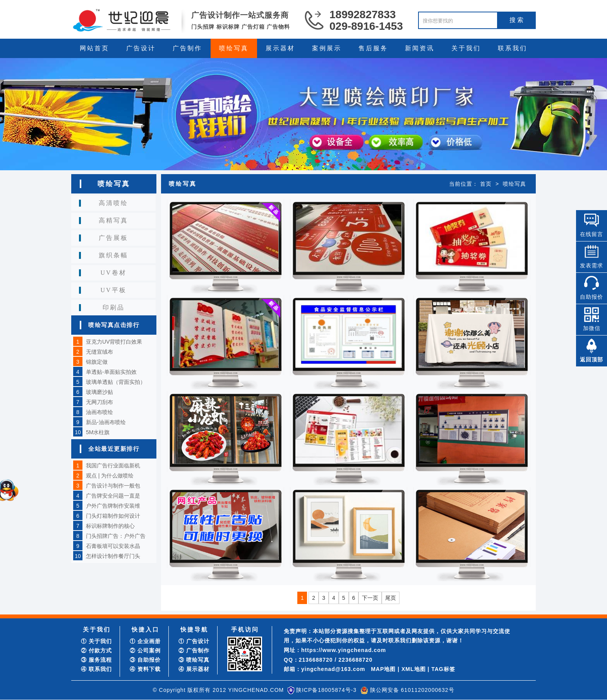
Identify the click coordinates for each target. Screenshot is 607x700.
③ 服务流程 (96, 660)
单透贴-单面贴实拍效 (111, 372)
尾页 (391, 598)
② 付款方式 (96, 650)
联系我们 (513, 48)
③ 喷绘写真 (194, 660)
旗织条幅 (113, 255)
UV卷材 (113, 273)
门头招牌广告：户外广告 (116, 536)
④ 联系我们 (96, 669)
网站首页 (94, 48)
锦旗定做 (97, 362)
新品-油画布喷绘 (106, 422)
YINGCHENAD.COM (256, 690)
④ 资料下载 (145, 669)
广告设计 (141, 48)
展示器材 (280, 48)
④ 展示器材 (194, 669)
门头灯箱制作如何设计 (113, 516)
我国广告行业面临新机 (113, 466)
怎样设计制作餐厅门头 (113, 556)
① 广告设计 (194, 641)
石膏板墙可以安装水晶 (113, 546)
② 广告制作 (194, 650)
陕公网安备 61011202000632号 (412, 690)
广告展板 (113, 238)
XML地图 (414, 669)
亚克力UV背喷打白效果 (114, 342)
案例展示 (327, 48)
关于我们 (466, 48)
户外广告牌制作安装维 (113, 506)
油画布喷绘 (99, 412)
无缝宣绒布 (99, 352)
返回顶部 (592, 359)
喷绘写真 (234, 48)
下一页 (370, 598)
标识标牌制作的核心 (110, 526)
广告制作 (187, 48)
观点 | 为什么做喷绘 (110, 476)
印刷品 (114, 307)
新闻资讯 (420, 48)
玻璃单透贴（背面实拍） (116, 382)
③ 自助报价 (145, 660)
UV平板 (113, 290)
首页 (486, 184)
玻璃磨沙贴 (99, 392)
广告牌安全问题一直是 (113, 496)
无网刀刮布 (99, 402)
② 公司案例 (145, 650)
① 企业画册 (145, 641)
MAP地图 (383, 669)
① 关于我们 (96, 641)
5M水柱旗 (98, 432)
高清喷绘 (113, 203)
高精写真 (113, 220)
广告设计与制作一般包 (113, 486)
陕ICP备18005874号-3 (326, 690)
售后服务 (373, 48)
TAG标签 (443, 669)
